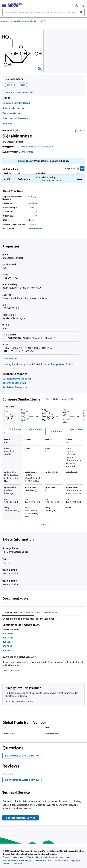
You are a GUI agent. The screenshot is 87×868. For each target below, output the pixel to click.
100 (4, 268)
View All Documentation (19, 93)
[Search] (81, 12)
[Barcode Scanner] (76, 5)
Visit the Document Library (19, 701)
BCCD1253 (8, 650)
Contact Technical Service (21, 818)
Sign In (22, 161)
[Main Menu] (4, 5)
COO (22, 85)
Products (5, 21)
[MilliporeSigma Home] (15, 5)
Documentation (12, 113)
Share (80, 131)
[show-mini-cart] (82, 5)
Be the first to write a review (23, 780)
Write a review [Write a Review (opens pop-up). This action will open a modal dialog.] (29, 147)
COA (10, 85)
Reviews (7, 123)
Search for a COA (11, 670)
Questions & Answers (15, 118)
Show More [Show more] (10, 358)
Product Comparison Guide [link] (57, 364)
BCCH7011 (8, 642)
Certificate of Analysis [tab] (13, 612)
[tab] (8, 21)
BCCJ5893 (7, 646)
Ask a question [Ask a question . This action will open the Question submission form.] (46, 147)
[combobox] (43, 12)
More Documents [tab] (51, 612)
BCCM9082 (8, 633)
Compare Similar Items (16, 103)
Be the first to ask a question (22, 756)
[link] (17, 379)
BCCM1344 (8, 638)
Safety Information (14, 108)
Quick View (15, 429)
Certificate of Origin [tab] (33, 612)
